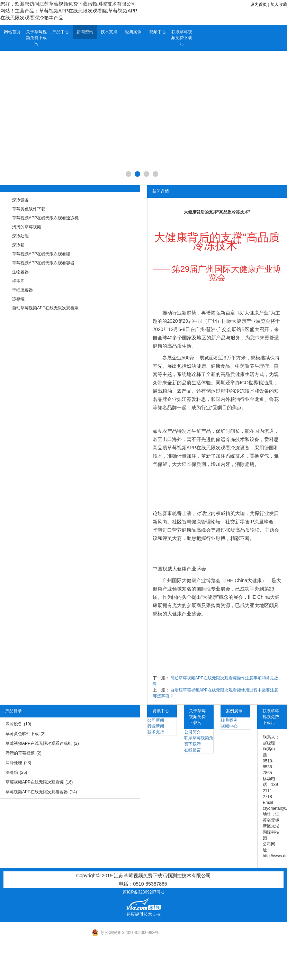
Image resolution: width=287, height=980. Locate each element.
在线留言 (192, 750)
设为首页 (259, 4)
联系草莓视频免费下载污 (182, 38)
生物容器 (20, 272)
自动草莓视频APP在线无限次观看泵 (45, 308)
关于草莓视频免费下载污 (36, 38)
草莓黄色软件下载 (29, 209)
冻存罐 (18, 299)
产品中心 (61, 32)
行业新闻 (156, 726)
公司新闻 (156, 720)
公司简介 (192, 732)
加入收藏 (279, 4)
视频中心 (158, 32)
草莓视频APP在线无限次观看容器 (43, 263)
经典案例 (133, 32)
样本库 (18, 281)
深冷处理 (20, 236)
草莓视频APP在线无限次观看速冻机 (45, 218)
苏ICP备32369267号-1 (143, 892)
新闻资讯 (85, 32)
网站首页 (12, 32)
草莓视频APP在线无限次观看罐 (41, 254)
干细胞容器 (23, 290)
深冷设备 (20, 200)
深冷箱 (18, 245)
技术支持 (109, 32)
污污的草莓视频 (27, 227)
